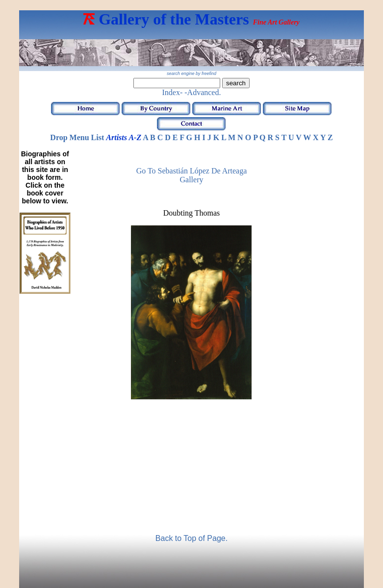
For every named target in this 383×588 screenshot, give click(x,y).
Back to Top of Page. (191, 538)
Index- (173, 92)
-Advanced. (203, 92)
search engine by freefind (191, 73)
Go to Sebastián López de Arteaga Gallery (192, 175)
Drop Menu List (77, 137)
